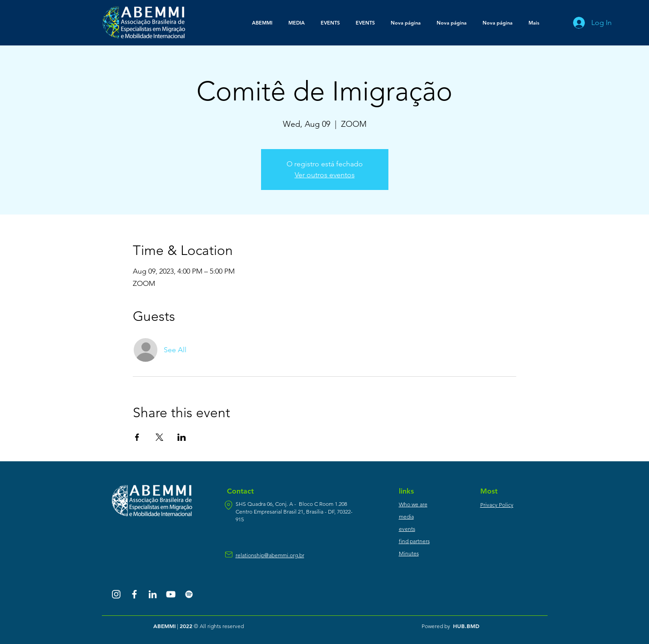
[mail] (229, 554)
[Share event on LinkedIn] (182, 437)
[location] (229, 505)
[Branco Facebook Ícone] (134, 594)
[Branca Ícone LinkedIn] (153, 594)
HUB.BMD (466, 626)
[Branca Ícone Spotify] (189, 594)
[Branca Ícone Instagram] (116, 594)
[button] (297, 23)
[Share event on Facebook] (137, 437)
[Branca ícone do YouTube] (171, 594)
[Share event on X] (159, 437)
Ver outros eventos (325, 175)
